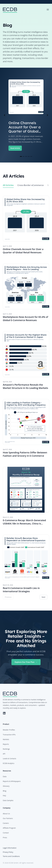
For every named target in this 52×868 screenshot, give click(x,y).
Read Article (15, 148)
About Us (6, 814)
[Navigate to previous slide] (5, 115)
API (4, 754)
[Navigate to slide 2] (23, 156)
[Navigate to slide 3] (26, 156)
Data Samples (8, 800)
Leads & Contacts (9, 759)
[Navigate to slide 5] (31, 156)
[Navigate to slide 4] (29, 156)
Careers (6, 823)
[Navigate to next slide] (47, 115)
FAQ (4, 796)
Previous (8, 597)
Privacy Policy (8, 852)
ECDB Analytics (9, 763)
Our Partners (8, 818)
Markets (6, 739)
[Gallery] (26, 115)
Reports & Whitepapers (12, 781)
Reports (6, 744)
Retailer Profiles (9, 730)
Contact (6, 833)
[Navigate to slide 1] (21, 156)
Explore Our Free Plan (26, 662)
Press (5, 837)
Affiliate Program (9, 828)
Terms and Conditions (11, 856)
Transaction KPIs (9, 735)
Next (43, 597)
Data (5, 776)
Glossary (6, 786)
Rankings (6, 749)
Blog (5, 791)
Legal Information (10, 848)
